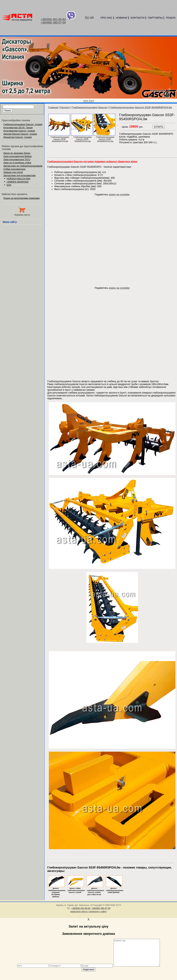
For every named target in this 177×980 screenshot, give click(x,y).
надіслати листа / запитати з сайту (88, 912)
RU (87, 18)
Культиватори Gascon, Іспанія (19, 131)
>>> (91, 101)
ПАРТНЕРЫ (155, 18)
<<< (86, 101)
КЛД (9, 185)
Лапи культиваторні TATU (17, 159)
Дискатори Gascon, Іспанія (18, 137)
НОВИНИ (122, 18)
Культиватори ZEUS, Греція (18, 128)
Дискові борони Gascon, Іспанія (20, 134)
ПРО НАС (106, 18)
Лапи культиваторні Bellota (18, 156)
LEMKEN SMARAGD (18, 182)
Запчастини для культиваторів (19, 175)
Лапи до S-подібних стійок (17, 163)
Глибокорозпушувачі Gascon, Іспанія (23, 124)
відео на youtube (119, 194)
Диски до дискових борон (17, 153)
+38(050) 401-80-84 (53, 19)
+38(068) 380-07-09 (53, 23)
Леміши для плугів (13, 172)
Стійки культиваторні (14, 169)
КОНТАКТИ (138, 18)
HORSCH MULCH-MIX (19, 179)
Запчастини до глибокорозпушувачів (23, 166)
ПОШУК (171, 18)
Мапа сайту (10, 222)
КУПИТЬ (159, 127)
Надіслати (89, 975)
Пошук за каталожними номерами (22, 198)
